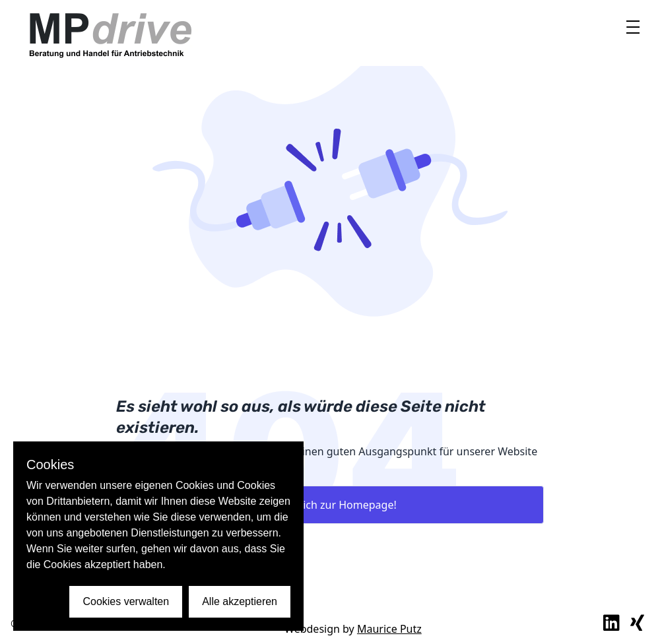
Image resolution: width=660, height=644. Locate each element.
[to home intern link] (110, 33)
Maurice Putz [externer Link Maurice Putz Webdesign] (389, 629)
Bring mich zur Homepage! (330, 505)
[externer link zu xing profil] (637, 624)
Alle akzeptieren (240, 601)
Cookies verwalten (126, 601)
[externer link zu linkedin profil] (611, 624)
